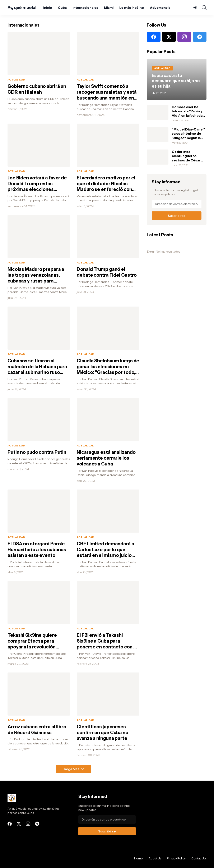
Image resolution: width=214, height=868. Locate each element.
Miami (109, 8)
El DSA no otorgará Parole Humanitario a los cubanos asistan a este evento (37, 550)
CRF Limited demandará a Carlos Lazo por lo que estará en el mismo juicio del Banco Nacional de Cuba (107, 550)
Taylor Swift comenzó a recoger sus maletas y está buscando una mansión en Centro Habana (107, 92)
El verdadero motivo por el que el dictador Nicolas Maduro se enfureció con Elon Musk (106, 184)
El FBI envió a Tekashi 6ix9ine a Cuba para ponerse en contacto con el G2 (107, 641)
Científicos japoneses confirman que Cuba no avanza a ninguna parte (103, 733)
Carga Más (71, 769)
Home (138, 858)
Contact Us (199, 858)
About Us (155, 858)
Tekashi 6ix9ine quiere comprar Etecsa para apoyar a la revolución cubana (32, 641)
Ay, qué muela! (22, 8)
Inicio (48, 8)
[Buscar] (202, 8)
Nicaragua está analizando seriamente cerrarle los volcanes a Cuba (106, 458)
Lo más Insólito (132, 8)
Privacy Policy (176, 858)
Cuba (62, 8)
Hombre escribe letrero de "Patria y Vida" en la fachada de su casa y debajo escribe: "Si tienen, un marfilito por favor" (188, 111)
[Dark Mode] (193, 8)
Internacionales (85, 8)
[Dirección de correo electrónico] (177, 204)
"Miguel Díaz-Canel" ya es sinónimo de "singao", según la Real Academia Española (188, 134)
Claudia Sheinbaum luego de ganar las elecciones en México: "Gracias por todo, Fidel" (108, 367)
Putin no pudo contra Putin (37, 452)
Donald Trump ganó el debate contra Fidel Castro (107, 272)
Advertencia (160, 8)
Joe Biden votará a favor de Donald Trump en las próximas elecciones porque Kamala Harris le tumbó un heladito (37, 184)
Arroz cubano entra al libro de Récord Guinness (37, 730)
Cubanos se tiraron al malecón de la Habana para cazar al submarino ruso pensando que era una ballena (37, 367)
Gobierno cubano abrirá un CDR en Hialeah (37, 89)
